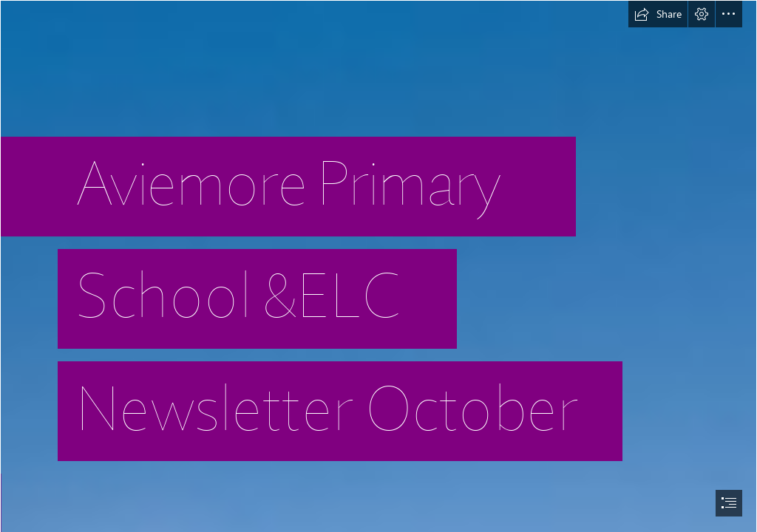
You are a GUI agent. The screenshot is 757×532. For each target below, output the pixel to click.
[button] (658, 14)
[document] (378, 266)
